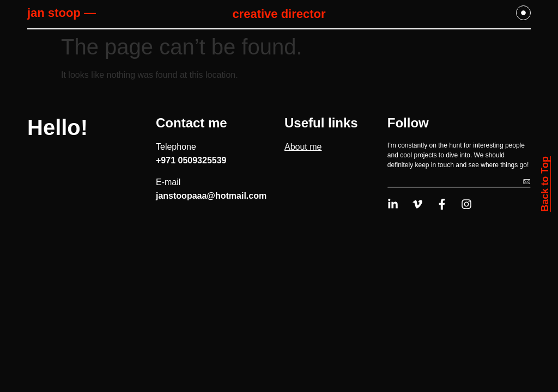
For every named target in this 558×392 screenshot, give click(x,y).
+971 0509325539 (191, 160)
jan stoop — (62, 13)
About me (303, 147)
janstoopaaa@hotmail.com (211, 196)
